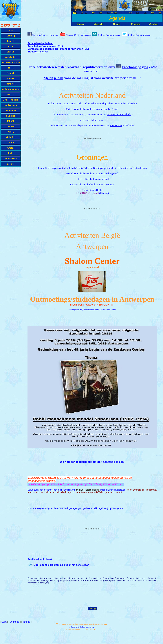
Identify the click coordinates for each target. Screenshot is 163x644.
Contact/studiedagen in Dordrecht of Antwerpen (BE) (58, 49)
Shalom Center (105, 35)
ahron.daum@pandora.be (113, 490)
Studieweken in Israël (40, 559)
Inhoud (27, 622)
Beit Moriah (116, 125)
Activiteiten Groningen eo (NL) (45, 46)
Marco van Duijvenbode (119, 114)
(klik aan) (104, 193)
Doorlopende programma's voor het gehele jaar (61, 565)
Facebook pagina (135, 67)
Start (4, 622)
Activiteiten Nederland (40, 43)
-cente (81, 627)
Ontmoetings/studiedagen (70, 299)
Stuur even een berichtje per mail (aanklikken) (51, 490)
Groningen (92, 157)
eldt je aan (55, 78)
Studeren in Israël (38, 52)
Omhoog (15, 622)
